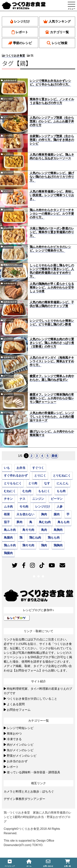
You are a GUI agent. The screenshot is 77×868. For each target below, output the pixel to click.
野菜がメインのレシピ (13, 265)
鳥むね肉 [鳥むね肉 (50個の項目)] (45, 522)
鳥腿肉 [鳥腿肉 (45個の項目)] (8, 538)
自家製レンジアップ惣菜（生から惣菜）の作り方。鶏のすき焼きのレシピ (52, 140)
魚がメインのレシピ (20, 750)
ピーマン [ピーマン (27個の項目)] (57, 499)
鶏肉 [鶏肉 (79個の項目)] (44, 545)
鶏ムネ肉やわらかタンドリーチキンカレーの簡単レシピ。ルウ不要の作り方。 (52, 214)
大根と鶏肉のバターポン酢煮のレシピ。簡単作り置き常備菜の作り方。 (52, 232)
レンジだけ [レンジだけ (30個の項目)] (43, 507)
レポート (20, 32)
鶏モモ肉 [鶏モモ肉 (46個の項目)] (28, 545)
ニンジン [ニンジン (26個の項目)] (38, 499)
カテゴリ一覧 (57, 32)
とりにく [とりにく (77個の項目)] (40, 476)
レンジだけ (20, 22)
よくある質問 (16, 704)
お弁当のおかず (10, 80)
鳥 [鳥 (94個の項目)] (31, 522)
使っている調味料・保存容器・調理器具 (34, 772)
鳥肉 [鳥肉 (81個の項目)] (44, 530)
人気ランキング (57, 22)
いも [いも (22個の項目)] (7, 468)
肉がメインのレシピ (20, 745)
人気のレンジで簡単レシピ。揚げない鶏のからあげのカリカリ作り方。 (52, 177)
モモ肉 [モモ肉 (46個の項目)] (24, 507)
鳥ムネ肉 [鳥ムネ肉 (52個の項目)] (10, 530)
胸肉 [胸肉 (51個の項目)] (44, 514)
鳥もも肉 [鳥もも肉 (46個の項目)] (63, 522)
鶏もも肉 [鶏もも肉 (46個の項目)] (54, 538)
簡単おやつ (14, 734)
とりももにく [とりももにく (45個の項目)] (13, 483)
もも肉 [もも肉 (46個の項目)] (61, 491)
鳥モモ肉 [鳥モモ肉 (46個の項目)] (28, 530)
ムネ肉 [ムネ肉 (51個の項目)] (8, 507)
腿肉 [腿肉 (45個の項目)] (57, 514)
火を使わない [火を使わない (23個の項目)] (25, 514)
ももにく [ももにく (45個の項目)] (44, 491)
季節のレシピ (20, 43)
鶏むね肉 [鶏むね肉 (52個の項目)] (35, 538)
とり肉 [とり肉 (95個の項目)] (33, 483)
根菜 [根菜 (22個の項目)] (7, 514)
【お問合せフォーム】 (27, 670)
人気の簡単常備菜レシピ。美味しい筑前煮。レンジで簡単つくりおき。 (52, 195)
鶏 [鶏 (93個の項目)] (21, 538)
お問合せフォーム (19, 710)
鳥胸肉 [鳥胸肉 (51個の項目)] (58, 530)
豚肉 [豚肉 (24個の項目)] (19, 522)
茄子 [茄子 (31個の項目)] (7, 522)
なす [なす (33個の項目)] (47, 483)
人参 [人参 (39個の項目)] (60, 507)
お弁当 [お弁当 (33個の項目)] (21, 468)
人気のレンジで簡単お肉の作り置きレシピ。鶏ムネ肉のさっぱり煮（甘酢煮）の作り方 (52, 343)
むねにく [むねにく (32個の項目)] (10, 491)
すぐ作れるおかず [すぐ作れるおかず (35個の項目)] (16, 476)
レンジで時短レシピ (20, 728)
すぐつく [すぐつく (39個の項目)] (38, 468)
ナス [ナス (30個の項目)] (22, 499)
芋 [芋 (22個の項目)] (68, 514)
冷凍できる (14, 739)
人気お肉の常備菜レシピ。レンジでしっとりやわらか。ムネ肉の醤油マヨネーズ (52, 417)
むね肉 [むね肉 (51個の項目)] (27, 491)
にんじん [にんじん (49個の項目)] (63, 483)
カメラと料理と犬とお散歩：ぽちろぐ (29, 791)
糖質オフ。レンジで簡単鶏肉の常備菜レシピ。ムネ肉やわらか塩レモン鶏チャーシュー (52, 398)
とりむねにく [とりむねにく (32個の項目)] (62, 476)
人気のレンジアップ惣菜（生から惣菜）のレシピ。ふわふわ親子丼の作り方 (52, 121)
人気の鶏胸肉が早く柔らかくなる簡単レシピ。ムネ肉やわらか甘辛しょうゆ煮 (52, 287)
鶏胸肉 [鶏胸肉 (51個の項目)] (58, 545)
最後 (54, 456)
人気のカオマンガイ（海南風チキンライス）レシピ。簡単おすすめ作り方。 (52, 361)
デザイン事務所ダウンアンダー (24, 799)
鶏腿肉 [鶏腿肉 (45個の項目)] (8, 553)
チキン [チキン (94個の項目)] (8, 499)
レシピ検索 (57, 43)
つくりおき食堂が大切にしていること (32, 699)
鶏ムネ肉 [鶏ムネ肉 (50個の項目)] (10, 545)
